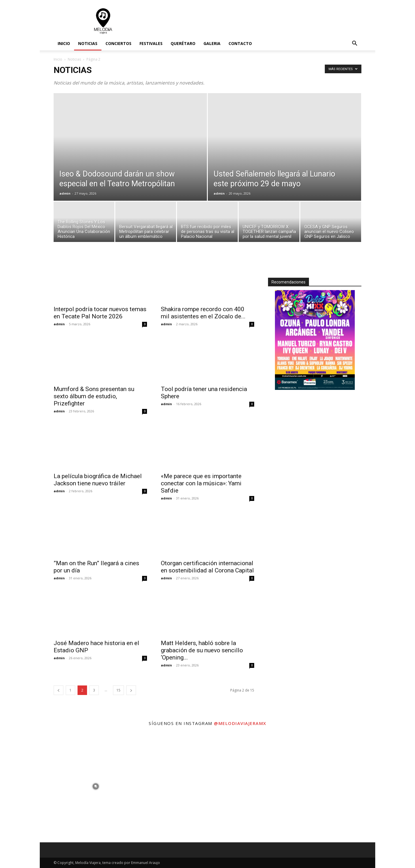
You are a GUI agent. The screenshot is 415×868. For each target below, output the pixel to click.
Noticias (88, 43)
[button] (354, 44)
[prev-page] (59, 690)
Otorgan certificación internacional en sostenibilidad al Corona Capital (207, 567)
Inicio (64, 43)
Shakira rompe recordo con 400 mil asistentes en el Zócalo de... (203, 313)
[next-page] (131, 690)
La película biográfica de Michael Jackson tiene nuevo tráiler (98, 480)
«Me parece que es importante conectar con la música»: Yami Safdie (201, 483)
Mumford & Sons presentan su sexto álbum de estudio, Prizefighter (94, 396)
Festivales (151, 43)
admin (65, 193)
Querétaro (183, 43)
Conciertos (118, 43)
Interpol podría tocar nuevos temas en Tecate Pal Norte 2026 (100, 313)
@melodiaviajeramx (240, 723)
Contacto (240, 43)
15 (118, 690)
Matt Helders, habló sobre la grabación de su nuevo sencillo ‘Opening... (202, 650)
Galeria (212, 43)
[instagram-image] (96, 786)
